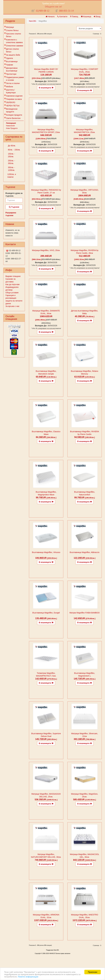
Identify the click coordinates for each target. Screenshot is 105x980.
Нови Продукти (12, 128)
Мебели (10, 87)
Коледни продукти (14, 115)
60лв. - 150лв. (14, 150)
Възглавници (12, 61)
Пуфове (10, 65)
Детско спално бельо (12, 50)
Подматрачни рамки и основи (15, 79)
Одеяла (9, 58)
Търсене (14, 207)
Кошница (86, 16)
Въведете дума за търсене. (14, 195)
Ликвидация (11, 123)
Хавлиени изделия (14, 96)
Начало (50, 16)
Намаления (10, 126)
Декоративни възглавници (12, 69)
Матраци (10, 27)
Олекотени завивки (15, 46)
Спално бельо (12, 30)
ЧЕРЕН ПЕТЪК (13, 106)
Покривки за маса (14, 99)
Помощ (74, 16)
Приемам (93, 972)
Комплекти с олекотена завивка (14, 41)
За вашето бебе (13, 55)
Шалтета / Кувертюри (11, 91)
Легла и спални (13, 83)
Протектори (11, 74)
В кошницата (46, 88)
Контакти (62, 16)
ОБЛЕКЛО (11, 102)
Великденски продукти (12, 110)
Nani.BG (33, 21)
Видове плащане (13, 276)
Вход (97, 16)
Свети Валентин (13, 118)
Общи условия (12, 293)
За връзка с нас (12, 306)
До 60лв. (11, 146)
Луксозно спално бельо (13, 35)
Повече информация (28, 977)
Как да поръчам (12, 284)
